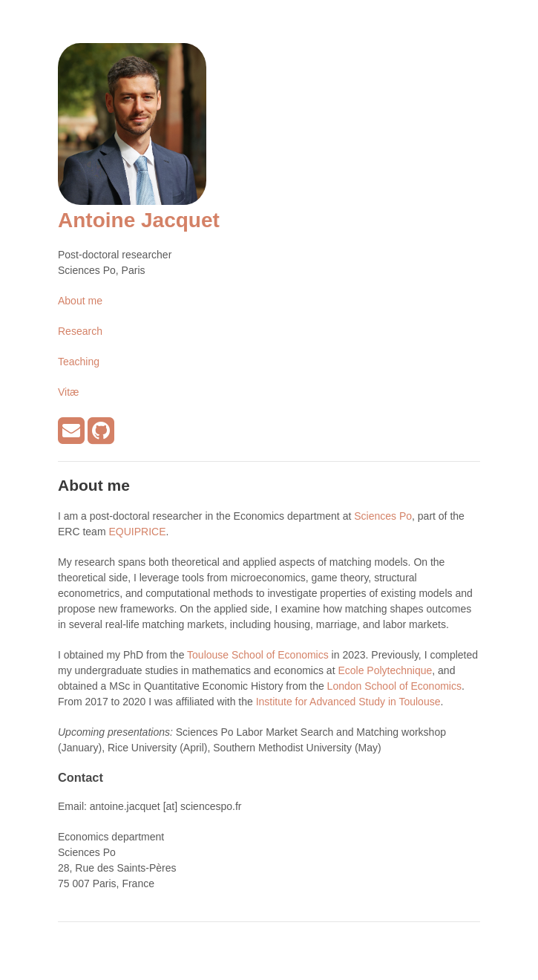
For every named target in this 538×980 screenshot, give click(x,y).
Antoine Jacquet (139, 220)
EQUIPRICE (137, 532)
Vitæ (69, 392)
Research (80, 331)
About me (80, 301)
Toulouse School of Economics (258, 655)
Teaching (79, 362)
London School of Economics (394, 686)
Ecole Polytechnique (385, 670)
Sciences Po (383, 516)
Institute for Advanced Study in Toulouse (348, 702)
